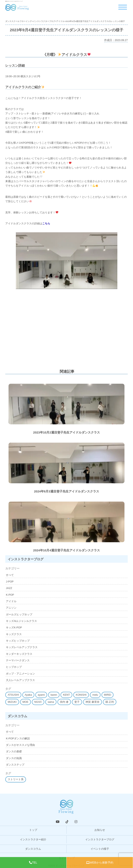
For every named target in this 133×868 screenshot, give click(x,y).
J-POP (10, 582)
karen (54, 695)
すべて (10, 575)
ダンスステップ (15, 765)
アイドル (11, 601)
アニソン (11, 608)
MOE (25, 702)
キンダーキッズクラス (19, 654)
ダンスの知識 (14, 758)
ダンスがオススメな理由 (20, 745)
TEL (33, 863)
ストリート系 (16, 779)
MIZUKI (12, 702)
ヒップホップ (14, 667)
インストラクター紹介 (33, 839)
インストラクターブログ (100, 839)
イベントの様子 (100, 849)
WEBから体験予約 (100, 863)
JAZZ (9, 588)
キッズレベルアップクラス (22, 647)
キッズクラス (14, 634)
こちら (46, 223)
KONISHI (81, 695)
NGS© (38, 702)
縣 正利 (110, 702)
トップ (33, 830)
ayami (41, 695)
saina (51, 702)
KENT (66, 695)
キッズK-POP (14, 627)
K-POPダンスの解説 (18, 738)
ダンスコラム (33, 849)
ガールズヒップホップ (19, 614)
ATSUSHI (13, 695)
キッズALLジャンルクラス (21, 621)
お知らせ (100, 830)
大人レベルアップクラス (20, 680)
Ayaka (28, 695)
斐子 (77, 702)
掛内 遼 (64, 702)
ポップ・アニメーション (20, 674)
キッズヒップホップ (18, 641)
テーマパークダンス (18, 660)
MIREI (108, 695)
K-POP (10, 595)
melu (95, 695)
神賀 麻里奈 (92, 702)
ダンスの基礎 (14, 751)
